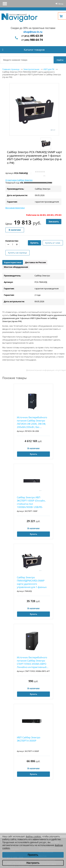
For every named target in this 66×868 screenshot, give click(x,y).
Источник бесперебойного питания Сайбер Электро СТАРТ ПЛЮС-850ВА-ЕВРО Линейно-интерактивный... (33, 662)
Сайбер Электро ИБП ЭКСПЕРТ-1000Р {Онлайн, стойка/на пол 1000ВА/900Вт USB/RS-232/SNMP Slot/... (31, 502)
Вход (61, 4)
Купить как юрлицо (18, 253)
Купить (34, 243)
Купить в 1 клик (53, 243)
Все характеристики (15, 208)
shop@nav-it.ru (33, 32)
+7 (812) (32, 36)
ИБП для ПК (49, 69)
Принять (33, 855)
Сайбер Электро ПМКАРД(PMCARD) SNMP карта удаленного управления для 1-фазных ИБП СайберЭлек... (32, 582)
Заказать (54, 222)
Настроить (33, 863)
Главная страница (11, 69)
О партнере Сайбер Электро (19, 180)
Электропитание (31, 69)
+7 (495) (32, 40)
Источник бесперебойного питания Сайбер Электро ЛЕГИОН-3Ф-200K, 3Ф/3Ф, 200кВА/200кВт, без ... (32, 422)
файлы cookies (33, 836)
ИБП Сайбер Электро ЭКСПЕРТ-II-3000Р (29, 739)
